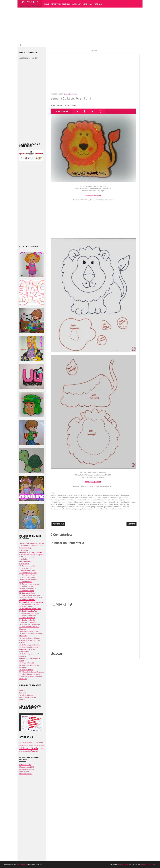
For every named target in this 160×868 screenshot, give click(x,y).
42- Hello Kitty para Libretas (30, 645)
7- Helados (23, 559)
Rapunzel (34, 751)
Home (47, 4)
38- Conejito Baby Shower (29, 631)
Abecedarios (28, 742)
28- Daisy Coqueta (26, 606)
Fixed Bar (66, 4)
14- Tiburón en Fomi (27, 575)
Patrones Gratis (25, 765)
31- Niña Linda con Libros (29, 613)
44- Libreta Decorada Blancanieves (27, 650)
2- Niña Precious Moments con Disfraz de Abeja (31, 547)
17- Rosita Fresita (26, 582)
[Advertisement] (81, 26)
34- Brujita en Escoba (27, 620)
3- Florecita (24, 550)
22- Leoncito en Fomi (27, 593)
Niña (43, 749)
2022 (66, 94)
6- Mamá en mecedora (28, 557)
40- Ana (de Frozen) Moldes (30, 638)
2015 (21, 743)
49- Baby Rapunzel (26, 670)
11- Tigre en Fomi (26, 568)
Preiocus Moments (25, 751)
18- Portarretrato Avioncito (29, 584)
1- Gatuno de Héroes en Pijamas (32, 543)
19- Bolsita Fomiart (26, 586)
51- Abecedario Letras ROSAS (30, 674)
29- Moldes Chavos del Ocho (30, 609)
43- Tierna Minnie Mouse (29, 647)
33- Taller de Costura (27, 618)
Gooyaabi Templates (148, 864)
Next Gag (131, 524)
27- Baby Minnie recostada (29, 604)
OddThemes (124, 864)
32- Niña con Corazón (27, 615)
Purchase (98, 4)
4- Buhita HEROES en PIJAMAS (31, 552)
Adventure (56, 4)
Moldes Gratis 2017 (27, 769)
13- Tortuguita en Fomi (28, 573)
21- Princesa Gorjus (27, 591)
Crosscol (72, 94)
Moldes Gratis (29, 748)
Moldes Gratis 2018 (27, 767)
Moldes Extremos (39, 746)
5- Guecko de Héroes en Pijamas (32, 555)
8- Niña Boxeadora (26, 561)
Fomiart (22, 691)
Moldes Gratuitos (26, 774)
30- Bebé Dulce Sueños (28, 611)
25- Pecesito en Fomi (27, 600)
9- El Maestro (24, 564)
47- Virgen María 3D (27, 663)
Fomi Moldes (29, 2)
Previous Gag (58, 524)
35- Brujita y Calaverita (28, 622)
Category (76, 4)
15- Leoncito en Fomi (27, 577)
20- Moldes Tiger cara (27, 588)
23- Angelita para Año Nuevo (30, 595)
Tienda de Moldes (26, 695)
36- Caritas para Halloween (30, 624)
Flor (27, 746)
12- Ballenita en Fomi (27, 570)
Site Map (23, 693)
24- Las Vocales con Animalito (30, 597)
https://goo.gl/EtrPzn (93, 195)
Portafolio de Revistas (28, 697)
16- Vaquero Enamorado (29, 579)
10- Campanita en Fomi (28, 566)
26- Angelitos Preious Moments (31, 602)
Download (87, 4)
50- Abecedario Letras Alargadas (32, 672)
